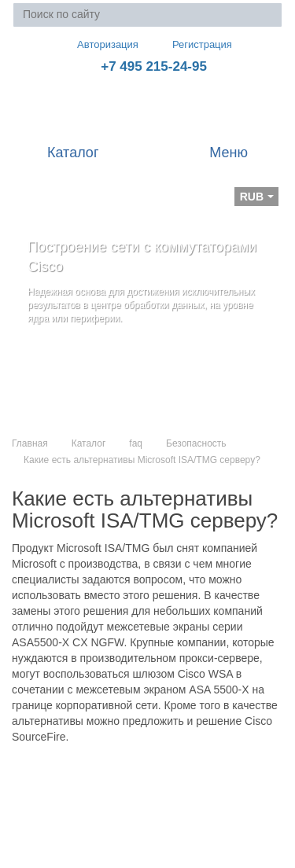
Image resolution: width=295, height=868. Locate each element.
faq (136, 443)
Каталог (89, 443)
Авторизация (101, 44)
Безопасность (196, 443)
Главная (30, 443)
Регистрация (191, 44)
